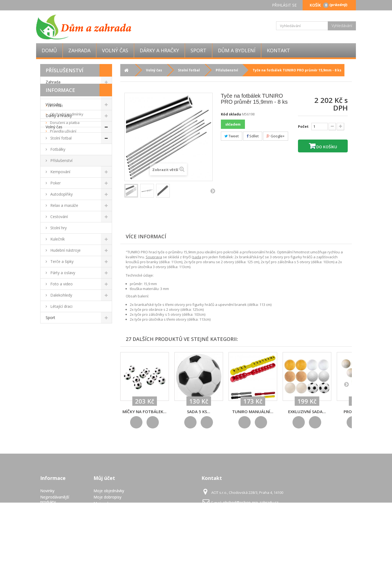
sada (197, 257)
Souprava (154, 257)
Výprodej (53, 104)
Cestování (58, 217)
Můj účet (104, 478)
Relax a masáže (64, 205)
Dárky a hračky (159, 50)
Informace (60, 335)
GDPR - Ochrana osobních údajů (55, 542)
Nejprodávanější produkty (55, 499)
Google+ (276, 136)
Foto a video (61, 284)
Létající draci (61, 306)
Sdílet (253, 136)
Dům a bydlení (237, 50)
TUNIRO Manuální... (253, 411)
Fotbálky (57, 149)
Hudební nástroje (65, 250)
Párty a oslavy (62, 273)
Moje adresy (105, 503)
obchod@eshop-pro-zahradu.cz (251, 502)
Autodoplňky (61, 194)
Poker (55, 183)
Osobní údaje (105, 510)
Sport (198, 50)
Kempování (60, 172)
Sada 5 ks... (199, 411)
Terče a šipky (61, 261)
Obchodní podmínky (66, 359)
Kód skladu (231, 114)
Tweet (232, 136)
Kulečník (57, 239)
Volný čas (115, 50)
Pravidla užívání (63, 376)
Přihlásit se (284, 5)
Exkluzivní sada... (307, 411)
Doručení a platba (64, 368)
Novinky (47, 491)
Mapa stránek (52, 551)
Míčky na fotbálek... (144, 411)
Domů (49, 50)
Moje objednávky (109, 491)
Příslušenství (61, 160)
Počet (303, 126)
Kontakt (278, 50)
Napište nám (52, 508)
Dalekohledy (61, 295)
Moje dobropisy (107, 497)
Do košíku (326, 147)
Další (213, 191)
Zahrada (79, 50)
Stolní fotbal (60, 138)
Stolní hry (58, 228)
